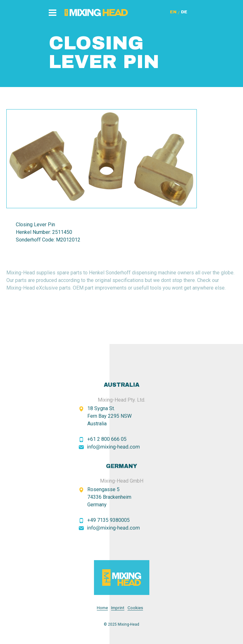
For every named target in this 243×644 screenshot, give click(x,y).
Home (102, 608)
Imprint (118, 608)
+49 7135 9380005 (109, 520)
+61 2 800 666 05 (107, 439)
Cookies (135, 608)
